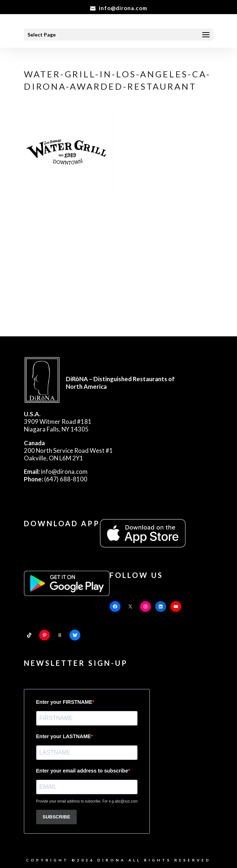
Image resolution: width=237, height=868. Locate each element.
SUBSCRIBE (57, 817)
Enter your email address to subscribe (82, 771)
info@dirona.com (56, 471)
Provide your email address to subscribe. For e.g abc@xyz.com (87, 801)
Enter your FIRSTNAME (64, 702)
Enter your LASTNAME (64, 736)
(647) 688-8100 (56, 479)
